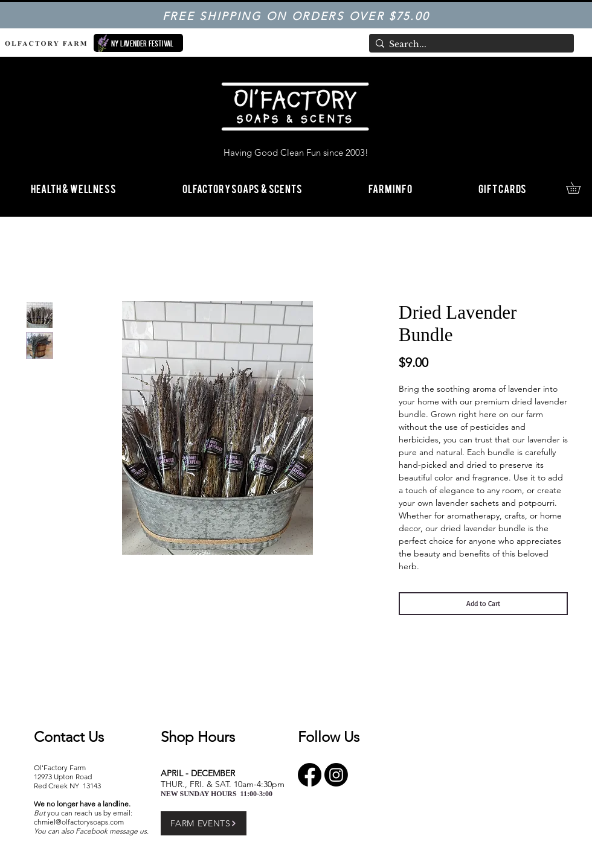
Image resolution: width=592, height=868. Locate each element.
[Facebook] (310, 775)
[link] (579, 188)
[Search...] (469, 45)
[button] (390, 188)
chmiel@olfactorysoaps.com (79, 822)
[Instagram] (336, 775)
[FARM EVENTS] (204, 823)
